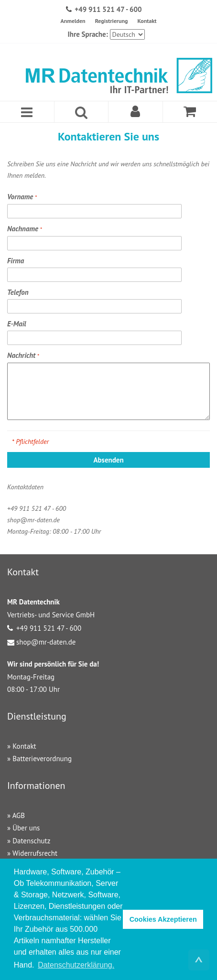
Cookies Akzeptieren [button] (163, 919)
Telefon (18, 292)
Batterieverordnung (42, 759)
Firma (16, 261)
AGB (19, 815)
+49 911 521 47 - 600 (108, 9)
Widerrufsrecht (35, 853)
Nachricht (22, 355)
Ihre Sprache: (87, 34)
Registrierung (112, 21)
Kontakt (147, 21)
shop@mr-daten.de (46, 642)
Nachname (24, 229)
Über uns (26, 828)
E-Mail (17, 324)
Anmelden (73, 21)
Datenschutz (31, 841)
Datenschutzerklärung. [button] (76, 965)
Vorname (21, 197)
